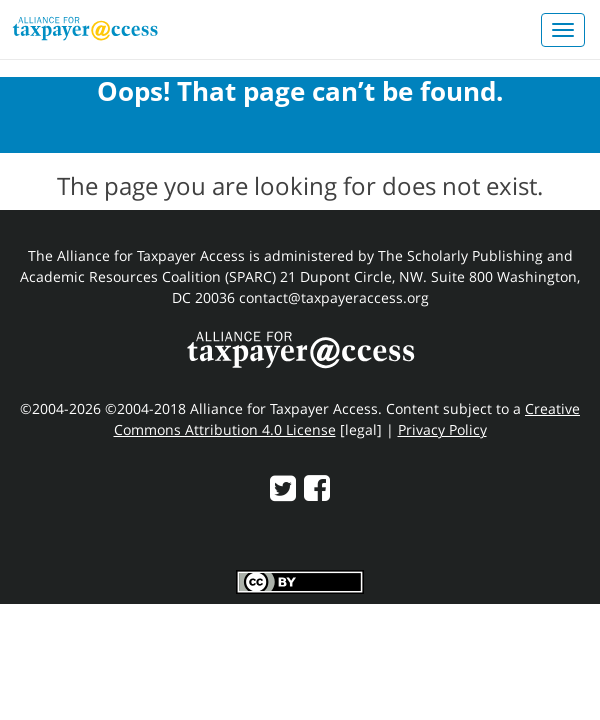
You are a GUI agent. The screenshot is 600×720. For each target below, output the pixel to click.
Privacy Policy (442, 429)
